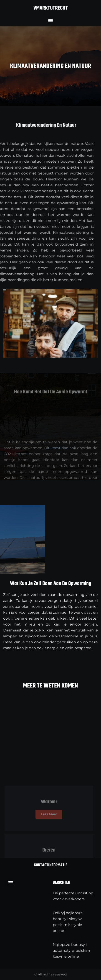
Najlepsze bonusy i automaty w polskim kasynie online (71, 950)
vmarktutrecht (51, 8)
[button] (51, 20)
